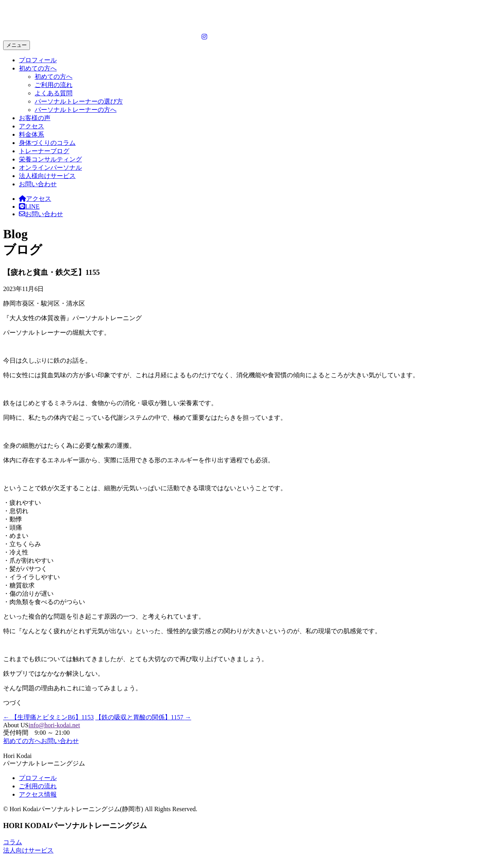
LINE (29, 207)
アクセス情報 (38, 794)
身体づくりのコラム (47, 143)
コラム (13, 842)
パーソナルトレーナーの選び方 (79, 101)
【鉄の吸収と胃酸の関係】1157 (143, 717)
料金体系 (31, 134)
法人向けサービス (28, 850)
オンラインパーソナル (50, 168)
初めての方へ (38, 68)
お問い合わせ (38, 184)
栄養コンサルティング (50, 159)
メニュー (17, 45)
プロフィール (38, 60)
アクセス (31, 126)
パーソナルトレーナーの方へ (76, 110)
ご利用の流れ (54, 85)
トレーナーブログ (44, 151)
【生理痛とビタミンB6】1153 (48, 717)
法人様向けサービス (47, 176)
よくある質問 (54, 93)
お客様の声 (35, 118)
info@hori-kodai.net (54, 725)
